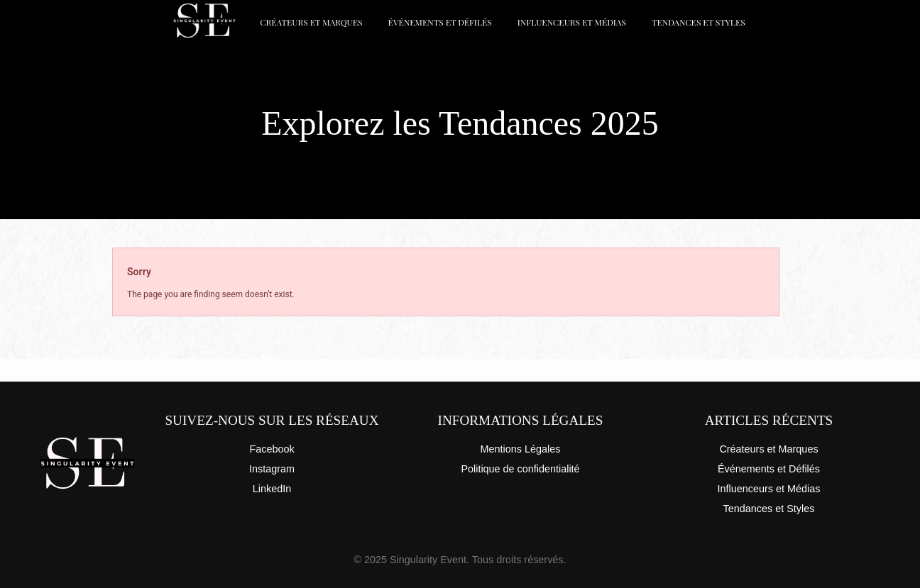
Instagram (272, 469)
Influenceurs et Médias (572, 22)
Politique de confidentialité (520, 469)
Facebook (272, 449)
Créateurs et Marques (311, 22)
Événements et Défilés (440, 22)
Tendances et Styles (699, 22)
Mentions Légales (521, 449)
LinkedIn (272, 489)
